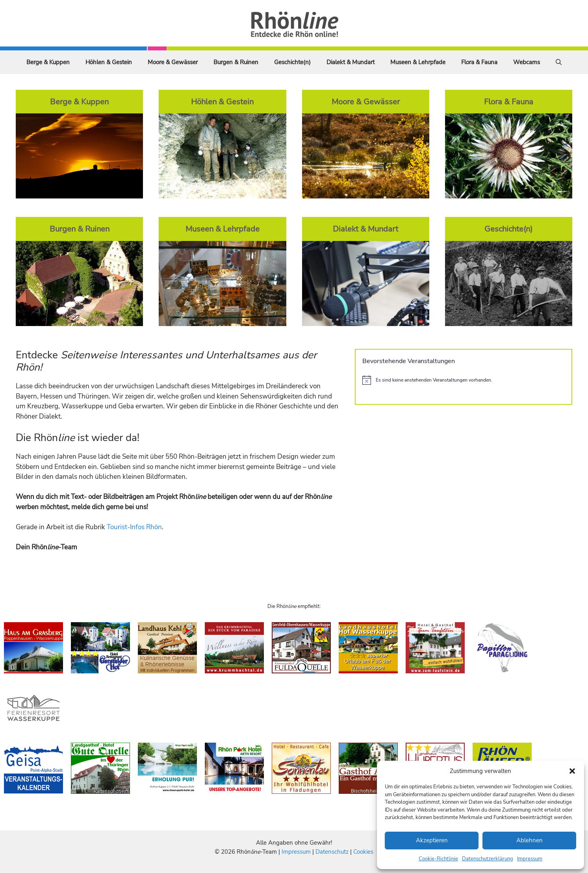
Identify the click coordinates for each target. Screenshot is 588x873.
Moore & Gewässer (173, 62)
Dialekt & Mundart (351, 62)
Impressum (530, 859)
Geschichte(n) (292, 62)
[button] (572, 771)
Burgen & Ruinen (236, 62)
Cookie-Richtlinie (438, 859)
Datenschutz (332, 852)
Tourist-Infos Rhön (134, 527)
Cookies (363, 852)
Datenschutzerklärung (488, 859)
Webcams (527, 62)
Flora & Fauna (479, 62)
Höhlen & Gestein (109, 62)
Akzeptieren (432, 840)
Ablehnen (530, 840)
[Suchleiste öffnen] (559, 62)
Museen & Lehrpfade (418, 62)
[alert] (464, 380)
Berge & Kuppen (48, 62)
